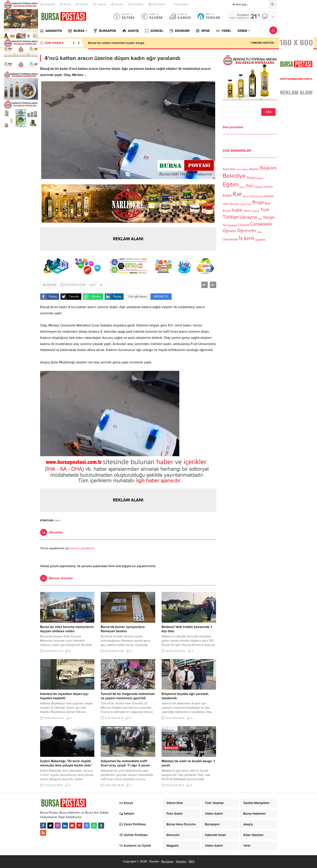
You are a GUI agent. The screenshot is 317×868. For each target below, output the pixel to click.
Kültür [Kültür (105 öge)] (246, 197)
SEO (192, 861)
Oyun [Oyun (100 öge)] (243, 204)
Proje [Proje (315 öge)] (258, 202)
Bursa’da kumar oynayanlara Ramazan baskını (123, 629)
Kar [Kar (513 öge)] (237, 194)
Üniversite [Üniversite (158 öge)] (230, 239)
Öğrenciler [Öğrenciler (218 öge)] (247, 231)
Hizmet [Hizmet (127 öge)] (268, 187)
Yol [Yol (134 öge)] (225, 225)
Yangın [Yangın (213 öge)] (269, 217)
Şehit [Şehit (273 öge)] (249, 238)
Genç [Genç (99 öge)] (242, 187)
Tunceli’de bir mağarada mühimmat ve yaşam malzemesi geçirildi (128, 696)
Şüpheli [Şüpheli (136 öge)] (260, 240)
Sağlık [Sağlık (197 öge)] (237, 210)
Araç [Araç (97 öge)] (239, 170)
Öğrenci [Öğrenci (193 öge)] (229, 231)
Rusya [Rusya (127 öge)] (227, 211)
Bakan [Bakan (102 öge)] (245, 170)
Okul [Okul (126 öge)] (226, 204)
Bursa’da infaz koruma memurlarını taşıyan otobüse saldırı (129, 43)
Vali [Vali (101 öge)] (260, 219)
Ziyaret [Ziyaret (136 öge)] (232, 225)
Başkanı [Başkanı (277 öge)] (268, 168)
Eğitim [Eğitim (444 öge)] (231, 185)
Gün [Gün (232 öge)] (250, 186)
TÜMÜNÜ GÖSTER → (264, 43)
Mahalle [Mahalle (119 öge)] (269, 196)
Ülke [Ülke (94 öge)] (260, 232)
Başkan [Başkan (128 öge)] (254, 169)
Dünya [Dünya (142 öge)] (251, 178)
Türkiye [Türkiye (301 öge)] (231, 217)
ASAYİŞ (51, 285)
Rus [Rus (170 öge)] (268, 203)
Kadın (57, 520)
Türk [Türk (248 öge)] (265, 210)
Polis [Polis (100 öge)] (249, 204)
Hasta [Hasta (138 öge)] (259, 187)
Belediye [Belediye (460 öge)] (234, 176)
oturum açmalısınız (82, 548)
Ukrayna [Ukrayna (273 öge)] (248, 217)
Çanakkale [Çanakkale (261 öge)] (261, 224)
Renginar (167, 861)
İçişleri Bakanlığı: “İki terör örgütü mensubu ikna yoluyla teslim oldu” (66, 763)
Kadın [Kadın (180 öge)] (227, 196)
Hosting (181, 861)
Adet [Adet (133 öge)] (226, 169)
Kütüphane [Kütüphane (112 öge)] (257, 196)
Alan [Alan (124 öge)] (233, 169)
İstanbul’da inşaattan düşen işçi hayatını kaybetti (64, 696)
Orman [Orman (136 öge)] (234, 204)
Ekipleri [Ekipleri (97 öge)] (260, 178)
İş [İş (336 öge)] (241, 238)
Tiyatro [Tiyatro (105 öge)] (255, 211)
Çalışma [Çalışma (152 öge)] (243, 225)
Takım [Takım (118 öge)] (247, 211)
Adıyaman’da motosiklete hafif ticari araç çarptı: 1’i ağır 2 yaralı (125, 763)
